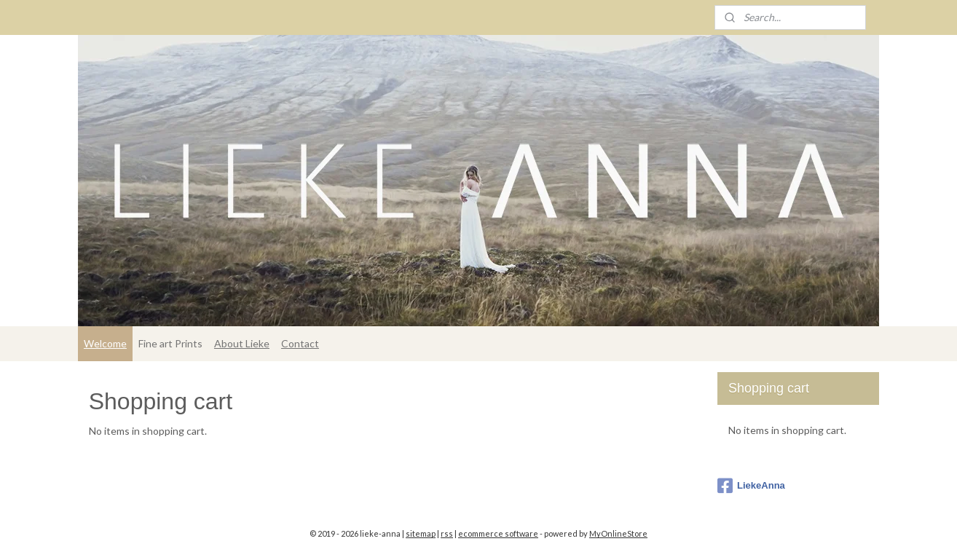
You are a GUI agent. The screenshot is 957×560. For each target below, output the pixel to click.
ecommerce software (498, 533)
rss (447, 533)
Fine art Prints (170, 343)
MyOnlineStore (618, 533)
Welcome (105, 343)
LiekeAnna (751, 486)
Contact (300, 343)
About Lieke (242, 343)
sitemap (421, 533)
